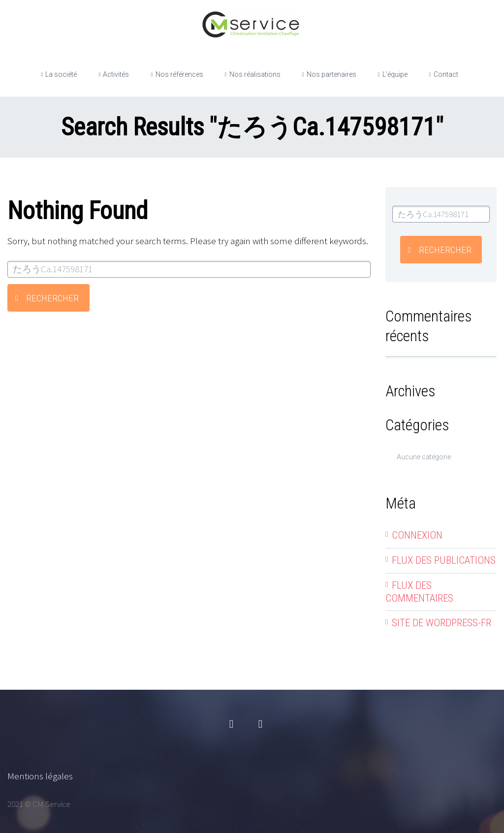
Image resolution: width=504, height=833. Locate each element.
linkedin (260, 724)
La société (61, 74)
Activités (116, 74)
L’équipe (395, 74)
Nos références (179, 74)
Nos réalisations (255, 74)
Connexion (417, 535)
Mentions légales (40, 776)
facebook (231, 724)
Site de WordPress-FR (441, 623)
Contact (446, 74)
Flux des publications (444, 560)
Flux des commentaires (419, 592)
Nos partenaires (331, 74)
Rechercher (52, 298)
